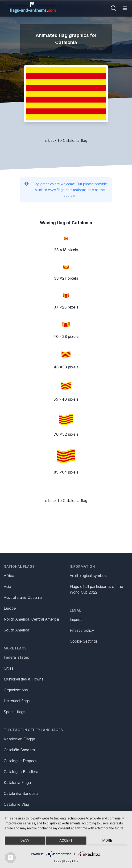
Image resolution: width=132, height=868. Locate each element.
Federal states (16, 657)
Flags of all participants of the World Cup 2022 (96, 589)
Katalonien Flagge (19, 739)
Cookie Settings (84, 641)
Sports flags (14, 712)
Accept (66, 841)
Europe (10, 608)
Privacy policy (82, 630)
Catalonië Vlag (16, 804)
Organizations (16, 690)
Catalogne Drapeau (21, 761)
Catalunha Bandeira (21, 793)
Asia (7, 586)
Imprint (76, 619)
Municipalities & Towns (24, 679)
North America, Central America (31, 619)
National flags (19, 566)
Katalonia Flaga (17, 783)
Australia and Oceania (23, 597)
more (107, 841)
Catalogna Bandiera (21, 772)
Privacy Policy (71, 861)
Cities (9, 668)
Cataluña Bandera (19, 750)
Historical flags (17, 701)
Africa (9, 576)
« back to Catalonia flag (66, 140)
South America (16, 630)
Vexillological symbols (89, 576)
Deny (25, 841)
